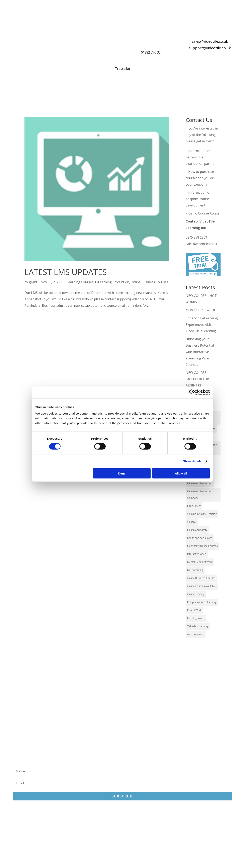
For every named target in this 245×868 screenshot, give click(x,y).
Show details (192, 461)
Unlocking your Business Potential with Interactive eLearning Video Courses (200, 352)
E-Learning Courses (78, 282)
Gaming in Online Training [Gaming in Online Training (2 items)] (202, 514)
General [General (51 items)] (192, 522)
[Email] (122, 783)
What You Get (74, 89)
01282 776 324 (152, 52)
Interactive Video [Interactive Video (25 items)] (197, 554)
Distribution (151, 89)
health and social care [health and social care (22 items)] (200, 538)
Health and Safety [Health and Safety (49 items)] (197, 530)
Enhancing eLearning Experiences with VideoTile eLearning (202, 325)
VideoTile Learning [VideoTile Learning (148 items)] (198, 626)
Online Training (113, 89)
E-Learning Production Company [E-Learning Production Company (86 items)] (200, 495)
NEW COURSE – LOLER (203, 310)
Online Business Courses (149, 282)
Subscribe (122, 796)
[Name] (122, 771)
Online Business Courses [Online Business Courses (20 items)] (201, 578)
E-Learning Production (112, 282)
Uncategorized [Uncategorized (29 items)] (196, 618)
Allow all (181, 473)
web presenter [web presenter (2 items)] (196, 634)
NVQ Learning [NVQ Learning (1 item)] (195, 570)
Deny (122, 473)
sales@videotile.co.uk (210, 41)
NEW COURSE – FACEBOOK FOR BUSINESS (197, 379)
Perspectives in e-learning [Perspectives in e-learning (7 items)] (202, 602)
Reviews (182, 89)
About (207, 89)
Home (16, 89)
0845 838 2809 (196, 237)
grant (33, 282)
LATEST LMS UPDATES (66, 272)
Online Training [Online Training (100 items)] (196, 594)
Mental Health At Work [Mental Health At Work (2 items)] (200, 562)
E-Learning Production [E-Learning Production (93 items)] (200, 483)
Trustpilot (122, 69)
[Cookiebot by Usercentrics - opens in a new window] (192, 393)
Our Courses (41, 89)
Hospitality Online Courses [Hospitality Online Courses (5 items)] (202, 546)
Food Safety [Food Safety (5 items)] (194, 506)
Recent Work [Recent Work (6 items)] (194, 610)
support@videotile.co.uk (210, 48)
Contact (21, 98)
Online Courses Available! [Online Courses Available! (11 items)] (202, 586)
